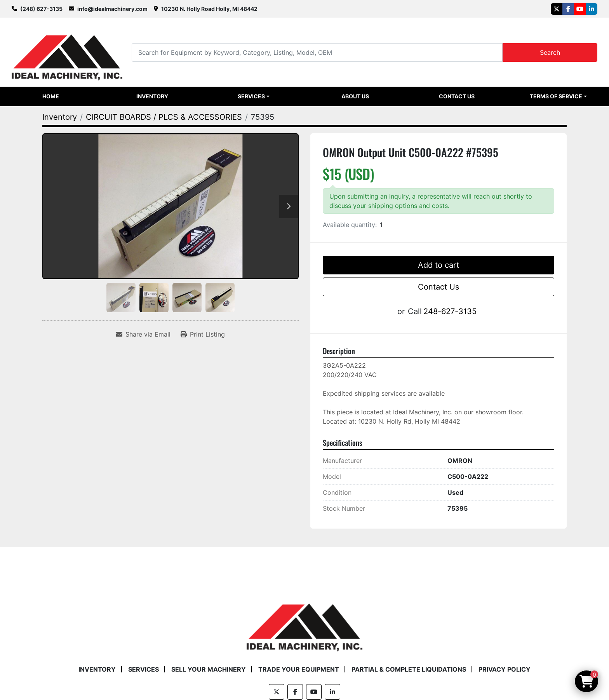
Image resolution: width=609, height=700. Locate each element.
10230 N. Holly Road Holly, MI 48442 (209, 9)
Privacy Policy (505, 669)
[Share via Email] (143, 334)
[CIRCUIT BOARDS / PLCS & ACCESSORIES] (164, 117)
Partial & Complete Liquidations (409, 669)
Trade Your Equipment (299, 669)
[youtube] (580, 9)
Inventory (152, 96)
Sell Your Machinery (209, 669)
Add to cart (438, 265)
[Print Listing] (203, 334)
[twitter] (557, 9)
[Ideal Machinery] (304, 621)
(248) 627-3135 (41, 9)
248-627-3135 (450, 311)
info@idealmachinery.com (112, 9)
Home (51, 96)
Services (251, 96)
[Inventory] (60, 117)
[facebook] (568, 9)
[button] (254, 96)
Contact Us (457, 96)
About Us (355, 96)
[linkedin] (592, 9)
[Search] (317, 52)
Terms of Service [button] (556, 96)
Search (550, 52)
